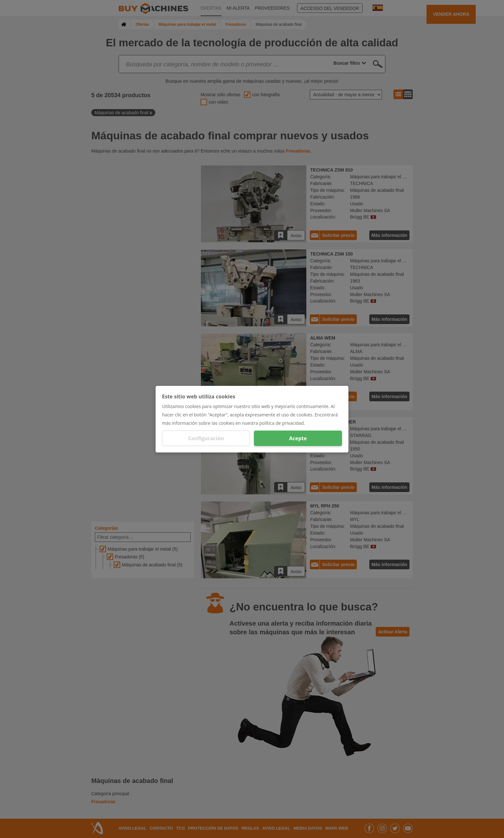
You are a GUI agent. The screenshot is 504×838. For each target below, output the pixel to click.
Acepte (298, 438)
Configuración (206, 438)
